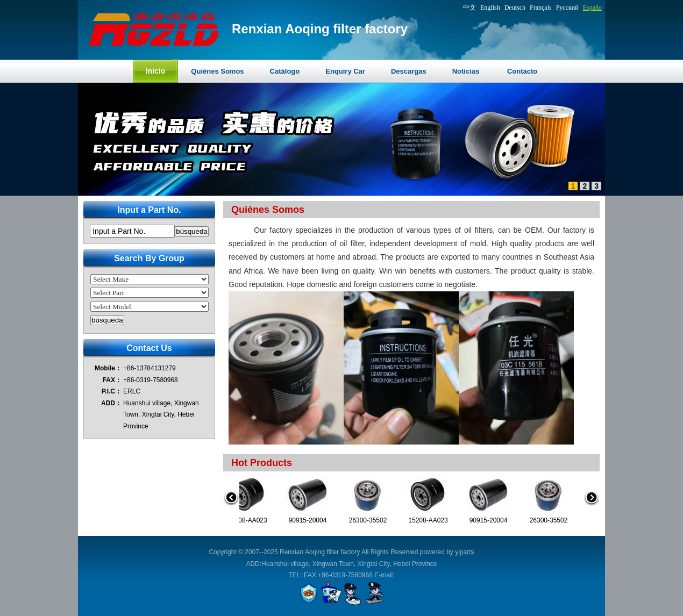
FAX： (112, 380)
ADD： (111, 403)
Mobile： (108, 368)
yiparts (464, 552)
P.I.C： (112, 391)
